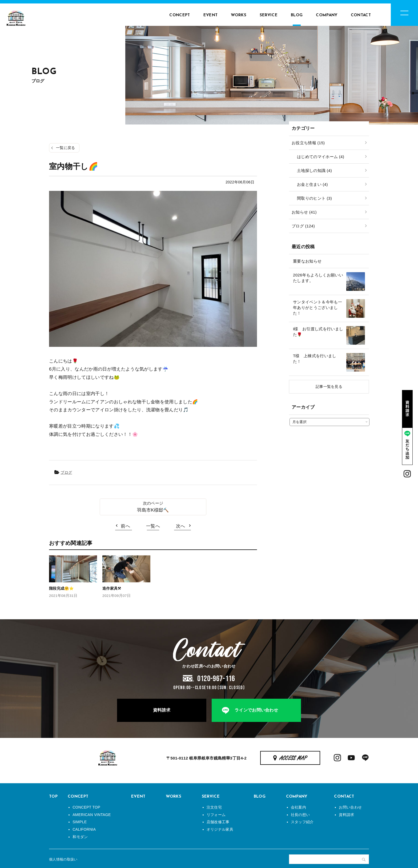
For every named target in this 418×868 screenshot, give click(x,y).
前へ (125, 526)
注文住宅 (214, 807)
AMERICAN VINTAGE (92, 815)
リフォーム (216, 815)
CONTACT (361, 15)
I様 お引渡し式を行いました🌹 (318, 332)
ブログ (66, 472)
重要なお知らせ (307, 261)
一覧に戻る (66, 148)
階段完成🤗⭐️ (61, 588)
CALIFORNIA (84, 829)
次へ (181, 526)
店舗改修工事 (218, 822)
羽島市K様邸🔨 (153, 510)
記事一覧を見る (329, 387)
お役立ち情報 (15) (308, 143)
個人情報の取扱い (63, 859)
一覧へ (153, 526)
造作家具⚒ (112, 588)
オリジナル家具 (220, 829)
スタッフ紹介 (302, 822)
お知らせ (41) (304, 212)
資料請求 (162, 710)
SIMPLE (80, 822)
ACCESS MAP (293, 758)
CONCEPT (180, 15)
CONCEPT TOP (86, 807)
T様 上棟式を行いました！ (315, 359)
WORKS (239, 15)
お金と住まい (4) (312, 184)
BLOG (297, 15)
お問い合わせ (350, 807)
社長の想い (300, 815)
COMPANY (327, 15)
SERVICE (269, 15)
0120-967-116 (216, 679)
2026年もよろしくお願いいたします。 (318, 278)
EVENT (211, 15)
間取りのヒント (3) (314, 198)
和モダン (80, 837)
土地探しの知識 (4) (314, 170)
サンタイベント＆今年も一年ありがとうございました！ (317, 308)
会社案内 (298, 807)
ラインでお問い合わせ (256, 710)
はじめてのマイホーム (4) (321, 157)
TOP (53, 797)
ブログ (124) (303, 226)
